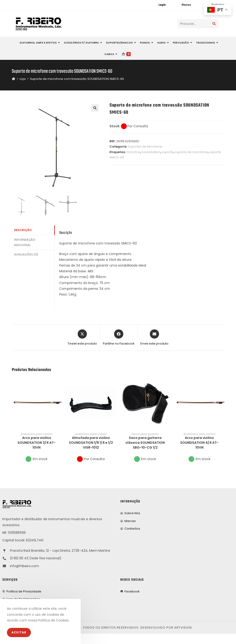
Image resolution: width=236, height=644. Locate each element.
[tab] (33, 230)
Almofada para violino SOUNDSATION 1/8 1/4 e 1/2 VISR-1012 (91, 443)
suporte (168, 152)
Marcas (186, 5)
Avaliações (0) (26, 254)
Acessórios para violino (37, 434)
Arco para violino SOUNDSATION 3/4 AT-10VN (37, 443)
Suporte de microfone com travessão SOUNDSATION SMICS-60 (77, 79)
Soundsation (151, 152)
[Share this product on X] (82, 338)
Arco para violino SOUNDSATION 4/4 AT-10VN (199, 443)
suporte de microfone (191, 152)
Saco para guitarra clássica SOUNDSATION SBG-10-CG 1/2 (145, 443)
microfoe (133, 152)
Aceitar (19, 632)
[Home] (13, 79)
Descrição (23, 230)
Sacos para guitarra (145, 434)
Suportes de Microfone (145, 146)
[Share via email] (154, 338)
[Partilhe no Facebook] (119, 338)
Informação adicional (25, 242)
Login (162, 5)
